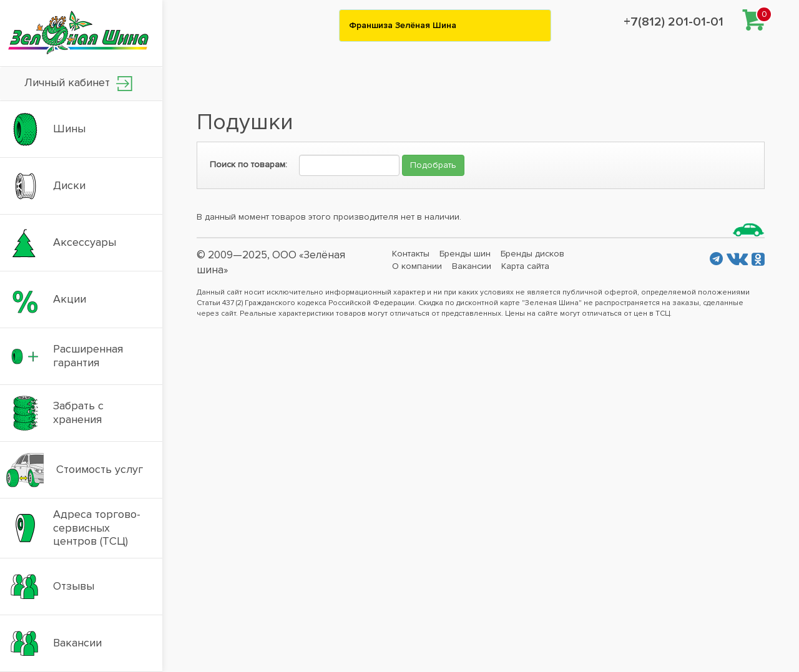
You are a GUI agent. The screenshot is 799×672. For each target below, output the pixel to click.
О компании (417, 266)
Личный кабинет (78, 83)
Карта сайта (525, 266)
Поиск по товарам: (248, 164)
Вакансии (472, 266)
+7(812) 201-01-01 (674, 22)
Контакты (411, 254)
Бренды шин (465, 254)
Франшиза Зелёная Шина (403, 25)
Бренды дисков (532, 254)
